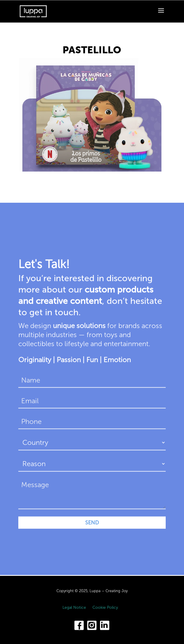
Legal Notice (74, 608)
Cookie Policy (105, 608)
